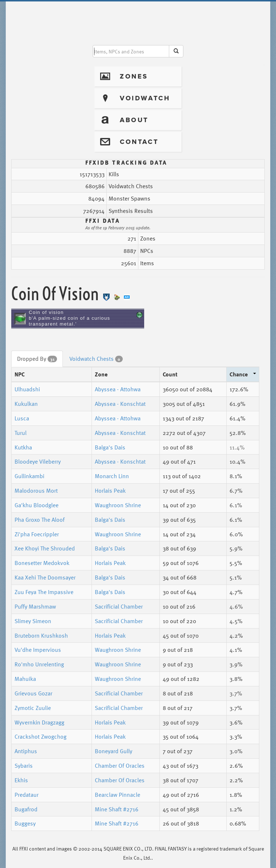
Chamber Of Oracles (120, 766)
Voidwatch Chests (96, 359)
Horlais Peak (110, 490)
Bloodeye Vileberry (38, 461)
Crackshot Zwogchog (40, 736)
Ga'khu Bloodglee (36, 505)
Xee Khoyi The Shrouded (45, 548)
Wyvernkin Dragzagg (39, 722)
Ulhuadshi (27, 389)
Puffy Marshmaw (35, 606)
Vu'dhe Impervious (38, 650)
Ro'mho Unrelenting (39, 664)
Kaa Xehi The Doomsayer (45, 577)
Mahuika (25, 679)
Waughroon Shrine (118, 505)
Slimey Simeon (33, 621)
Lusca (22, 418)
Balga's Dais (110, 447)
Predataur (27, 795)
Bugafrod (26, 809)
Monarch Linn (112, 476)
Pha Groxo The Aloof (40, 520)
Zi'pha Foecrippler (37, 534)
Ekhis (21, 780)
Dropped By (37, 359)
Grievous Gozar (33, 693)
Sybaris (24, 766)
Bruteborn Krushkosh (41, 635)
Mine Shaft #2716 (117, 809)
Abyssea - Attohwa (118, 389)
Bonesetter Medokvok (42, 563)
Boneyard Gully (113, 751)
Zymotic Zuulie (33, 708)
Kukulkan (26, 404)
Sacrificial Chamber (119, 606)
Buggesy (25, 823)
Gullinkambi (29, 476)
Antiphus (26, 751)
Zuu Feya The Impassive (44, 592)
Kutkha (23, 447)
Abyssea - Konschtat (120, 404)
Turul (21, 433)
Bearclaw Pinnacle (117, 795)
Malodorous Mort (36, 490)
